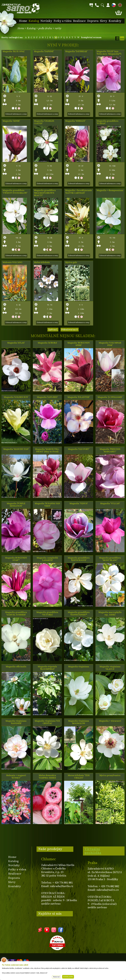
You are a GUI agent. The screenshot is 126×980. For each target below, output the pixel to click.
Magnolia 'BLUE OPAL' (14, 52)
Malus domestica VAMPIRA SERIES (47, 777)
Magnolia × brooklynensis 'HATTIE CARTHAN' (78, 192)
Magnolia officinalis (16, 667)
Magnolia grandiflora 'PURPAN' (107, 122)
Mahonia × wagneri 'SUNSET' (16, 777)
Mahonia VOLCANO (12, 262)
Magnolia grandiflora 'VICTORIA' (47, 614)
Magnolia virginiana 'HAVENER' (16, 722)
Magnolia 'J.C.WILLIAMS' (110, 397)
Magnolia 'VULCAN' (110, 504)
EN (119, 5)
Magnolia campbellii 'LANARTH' (47, 559)
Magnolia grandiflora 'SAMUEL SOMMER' (16, 614)
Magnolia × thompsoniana (110, 190)
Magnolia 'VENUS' (79, 504)
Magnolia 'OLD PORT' (79, 449)
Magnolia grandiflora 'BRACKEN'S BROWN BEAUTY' (45, 193)
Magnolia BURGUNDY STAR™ (16, 559)
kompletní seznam (91, 37)
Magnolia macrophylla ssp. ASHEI (110, 614)
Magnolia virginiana (79, 667)
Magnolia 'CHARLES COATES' (44, 122)
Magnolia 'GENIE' (11, 121)
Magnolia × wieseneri (110, 721)
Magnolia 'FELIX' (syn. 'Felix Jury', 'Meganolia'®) (109, 53)
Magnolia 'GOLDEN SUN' (16, 397)
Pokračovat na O (70, 330)
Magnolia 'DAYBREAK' (76, 52)
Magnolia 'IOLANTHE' (79, 397)
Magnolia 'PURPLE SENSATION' (16, 505)
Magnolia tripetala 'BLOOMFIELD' (47, 668)
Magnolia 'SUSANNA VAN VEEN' (47, 505)
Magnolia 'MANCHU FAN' (16, 449)
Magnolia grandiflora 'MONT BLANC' (110, 559)
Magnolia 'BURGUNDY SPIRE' (79, 344)
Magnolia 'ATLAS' (16, 343)
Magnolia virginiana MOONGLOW (79, 722)
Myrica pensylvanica (110, 775)
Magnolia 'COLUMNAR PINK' (110, 344)
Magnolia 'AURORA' (47, 343)
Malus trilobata (42, 262)
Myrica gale (71, 262)
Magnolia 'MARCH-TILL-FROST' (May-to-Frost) (47, 450)
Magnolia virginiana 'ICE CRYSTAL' (47, 722)
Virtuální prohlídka (93, 851)
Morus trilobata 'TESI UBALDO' (79, 777)
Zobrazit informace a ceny (16, 114)
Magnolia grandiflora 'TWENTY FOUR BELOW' (15, 192)
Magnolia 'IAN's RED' (47, 397)
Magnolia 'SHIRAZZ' (75, 121)
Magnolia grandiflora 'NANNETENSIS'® (79, 614)
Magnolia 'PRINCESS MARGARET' (110, 450)
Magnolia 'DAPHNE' (44, 52)
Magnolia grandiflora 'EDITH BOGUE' (79, 559)
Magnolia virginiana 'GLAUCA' (110, 668)
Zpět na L (53, 330)
